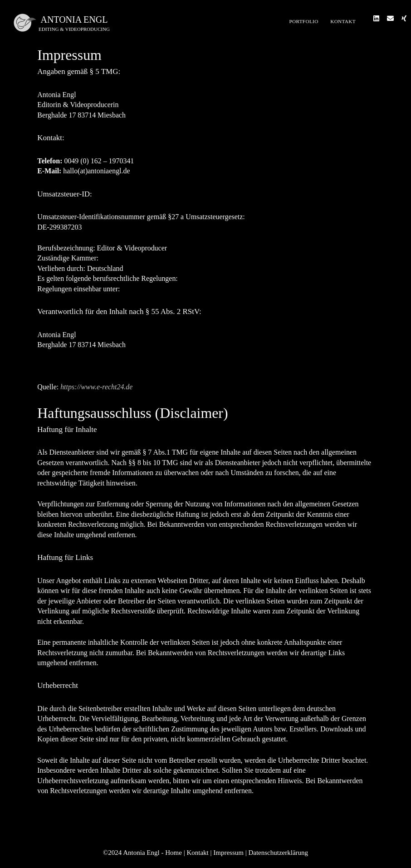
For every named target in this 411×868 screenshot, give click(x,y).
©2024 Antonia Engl (132, 853)
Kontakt (343, 21)
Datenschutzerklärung (278, 853)
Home (174, 853)
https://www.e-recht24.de (96, 387)
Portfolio (303, 21)
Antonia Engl (74, 20)
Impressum (228, 853)
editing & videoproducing (74, 29)
